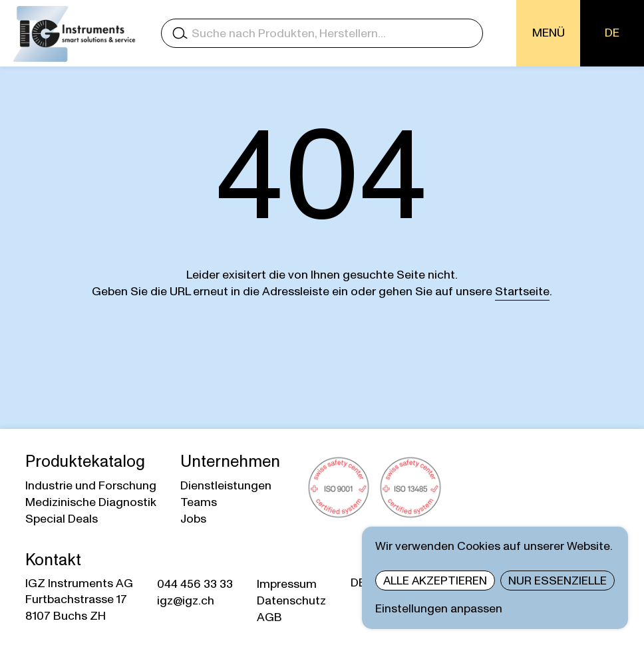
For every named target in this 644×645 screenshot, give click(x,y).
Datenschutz (291, 601)
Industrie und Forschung (91, 486)
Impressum (287, 584)
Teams (199, 502)
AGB (269, 617)
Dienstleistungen (226, 486)
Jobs (193, 519)
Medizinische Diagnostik (91, 502)
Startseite (522, 292)
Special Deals (62, 519)
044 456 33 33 (195, 584)
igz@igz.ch (186, 601)
